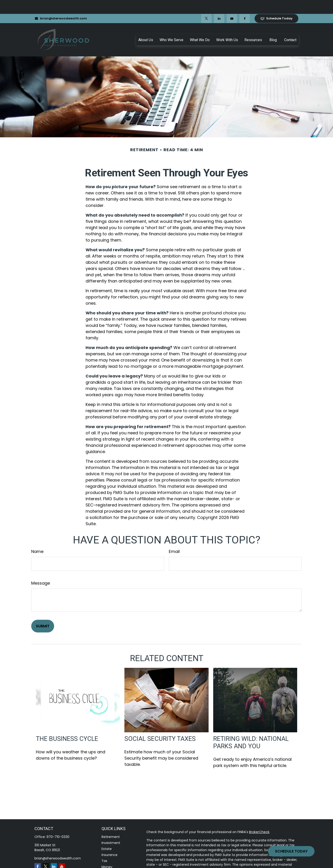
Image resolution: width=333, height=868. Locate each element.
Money (107, 853)
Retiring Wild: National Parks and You (251, 729)
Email (174, 538)
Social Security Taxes (160, 725)
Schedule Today (291, 851)
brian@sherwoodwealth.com (61, 5)
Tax (104, 847)
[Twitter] (206, 5)
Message (41, 569)
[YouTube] (232, 5)
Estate (107, 835)
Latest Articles (113, 865)
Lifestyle (108, 859)
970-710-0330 (58, 823)
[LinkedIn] (219, 5)
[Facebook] (245, 5)
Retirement (111, 823)
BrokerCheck (259, 818)
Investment (111, 829)
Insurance (109, 841)
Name (37, 538)
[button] (146, 26)
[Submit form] (43, 612)
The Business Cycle (67, 725)
